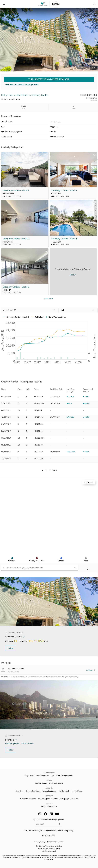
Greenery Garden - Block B (64, 239)
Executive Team (33, 791)
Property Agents (49, 791)
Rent (32, 776)
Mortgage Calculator (69, 799)
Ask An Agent (44, 799)
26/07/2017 (6, 431)
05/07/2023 (6, 396)
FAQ (43, 806)
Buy (26, 776)
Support (49, 803)
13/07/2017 (6, 438)
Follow (11, 648)
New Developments (65, 776)
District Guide (27, 743)
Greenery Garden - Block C (64, 190)
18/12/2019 (6, 417)
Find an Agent (41, 783)
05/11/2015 (6, 452)
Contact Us (52, 806)
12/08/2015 (6, 459)
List (53, 776)
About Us (49, 788)
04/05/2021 (6, 410)
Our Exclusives (43, 776)
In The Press (77, 791)
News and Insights (28, 799)
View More (48, 298)
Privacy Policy (40, 842)
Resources (49, 796)
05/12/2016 (6, 445)
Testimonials (64, 791)
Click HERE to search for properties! (22, 84)
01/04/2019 (6, 424)
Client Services (49, 773)
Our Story (20, 791)
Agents (49, 780)
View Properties (12, 743)
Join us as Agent (56, 783)
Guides (55, 799)
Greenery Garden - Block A (16, 190)
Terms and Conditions (55, 842)
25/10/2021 (6, 403)
